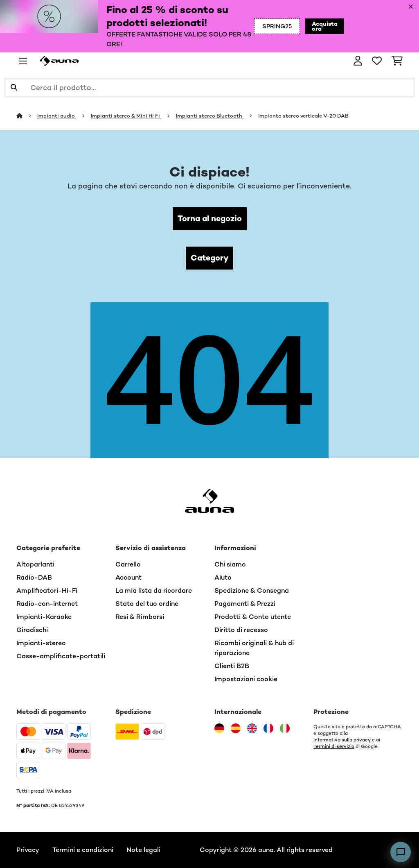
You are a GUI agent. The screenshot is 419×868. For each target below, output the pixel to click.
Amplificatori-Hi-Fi (47, 590)
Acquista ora (325, 26)
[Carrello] (397, 61)
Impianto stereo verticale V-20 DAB (303, 116)
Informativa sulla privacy (342, 740)
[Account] (358, 61)
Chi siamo (230, 564)
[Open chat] (401, 852)
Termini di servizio (334, 746)
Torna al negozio (210, 219)
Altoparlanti (35, 564)
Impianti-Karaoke (44, 617)
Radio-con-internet (47, 604)
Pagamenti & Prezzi (245, 604)
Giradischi (32, 630)
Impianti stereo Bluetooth (210, 116)
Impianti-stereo (41, 643)
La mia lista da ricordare (154, 590)
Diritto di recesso (241, 630)
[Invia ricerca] (14, 88)
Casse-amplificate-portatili (61, 656)
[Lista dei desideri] (377, 61)
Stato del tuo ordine (147, 604)
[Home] (27, 116)
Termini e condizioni (83, 850)
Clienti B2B (232, 666)
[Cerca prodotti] (209, 88)
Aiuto (223, 577)
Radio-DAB (34, 577)
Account (128, 577)
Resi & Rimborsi (140, 617)
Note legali (143, 850)
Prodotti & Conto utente (253, 617)
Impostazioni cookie (246, 679)
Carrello (128, 564)
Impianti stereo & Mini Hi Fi (126, 116)
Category (209, 258)
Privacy (28, 850)
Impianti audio (57, 116)
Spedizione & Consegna (252, 590)
